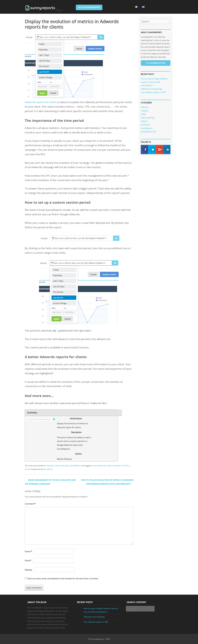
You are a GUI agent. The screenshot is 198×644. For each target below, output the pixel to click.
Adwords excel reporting (151, 89)
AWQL (143, 114)
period (28, 469)
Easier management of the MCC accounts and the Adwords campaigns (50, 482)
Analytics (145, 111)
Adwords (50, 466)
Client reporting (61, 466)
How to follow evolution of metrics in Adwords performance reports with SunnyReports (107, 482)
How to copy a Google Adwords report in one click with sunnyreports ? (154, 82)
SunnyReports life (148, 132)
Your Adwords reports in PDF (153, 92)
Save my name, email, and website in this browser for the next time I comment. (63, 579)
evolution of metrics (121, 466)
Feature (144, 121)
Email (28, 561)
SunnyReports (75, 466)
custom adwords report (101, 466)
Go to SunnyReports (89, 7)
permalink (48, 469)
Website (28, 570)
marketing (145, 125)
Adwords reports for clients (41, 102)
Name (28, 551)
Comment (30, 504)
